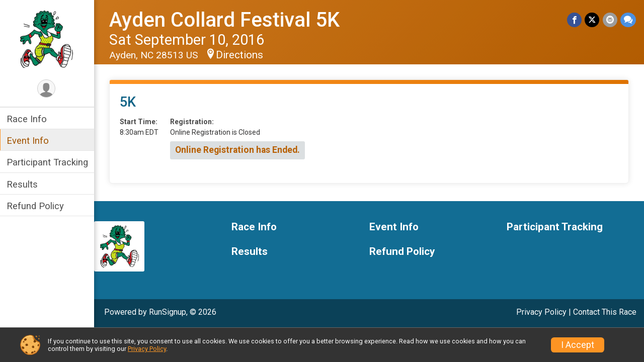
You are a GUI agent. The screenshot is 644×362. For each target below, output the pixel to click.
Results (24, 184)
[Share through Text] (628, 20)
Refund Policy (37, 206)
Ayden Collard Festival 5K (226, 20)
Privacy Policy (541, 312)
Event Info (29, 141)
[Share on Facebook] (575, 20)
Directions (241, 55)
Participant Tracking (49, 162)
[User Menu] (48, 89)
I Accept (578, 345)
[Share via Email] (610, 20)
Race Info (28, 119)
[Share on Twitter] (592, 20)
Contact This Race (605, 312)
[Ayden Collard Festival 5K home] (48, 39)
